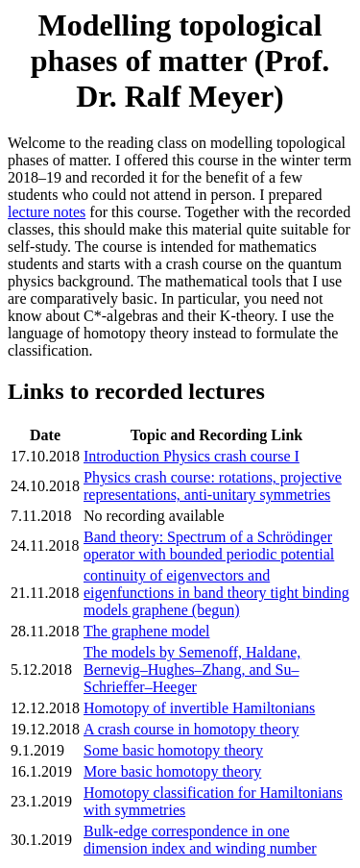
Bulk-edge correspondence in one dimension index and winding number (200, 840)
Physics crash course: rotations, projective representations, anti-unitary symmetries (213, 486)
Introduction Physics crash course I (192, 456)
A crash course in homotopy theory (191, 729)
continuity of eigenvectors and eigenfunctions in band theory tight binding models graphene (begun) (216, 593)
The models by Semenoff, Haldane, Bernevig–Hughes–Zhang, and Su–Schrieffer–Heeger (192, 670)
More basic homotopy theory (172, 771)
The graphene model (147, 631)
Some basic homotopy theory (173, 750)
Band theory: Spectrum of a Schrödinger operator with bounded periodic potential (209, 546)
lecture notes (47, 212)
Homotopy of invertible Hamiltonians (199, 708)
